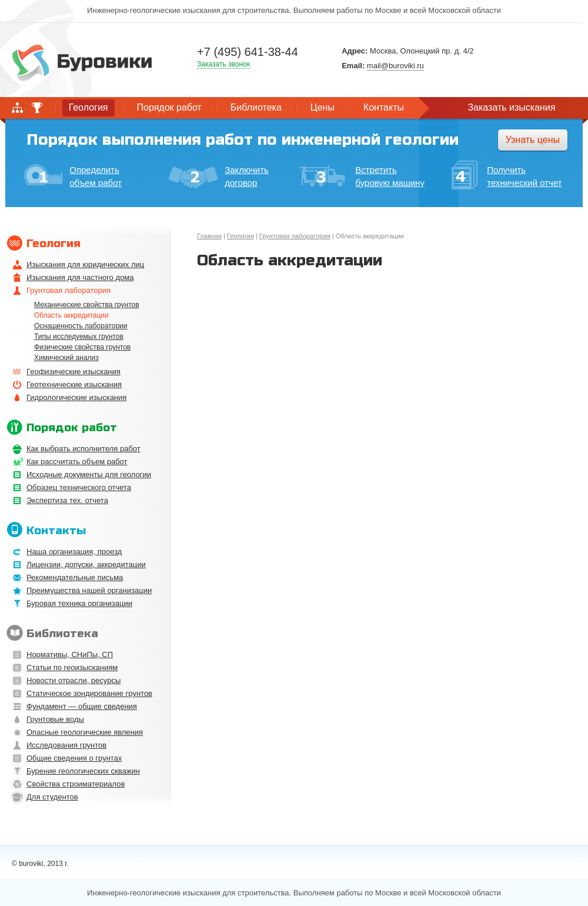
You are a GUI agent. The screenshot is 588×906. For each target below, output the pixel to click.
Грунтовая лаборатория (295, 236)
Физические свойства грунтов (82, 347)
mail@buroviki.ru (395, 66)
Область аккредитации (71, 315)
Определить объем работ (73, 176)
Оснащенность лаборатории (81, 326)
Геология (240, 236)
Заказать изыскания (511, 107)
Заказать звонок (223, 64)
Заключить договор (219, 176)
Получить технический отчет (507, 176)
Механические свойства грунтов (87, 305)
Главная (209, 236)
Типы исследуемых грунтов (79, 337)
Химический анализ (66, 358)
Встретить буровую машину (362, 176)
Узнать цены (533, 140)
